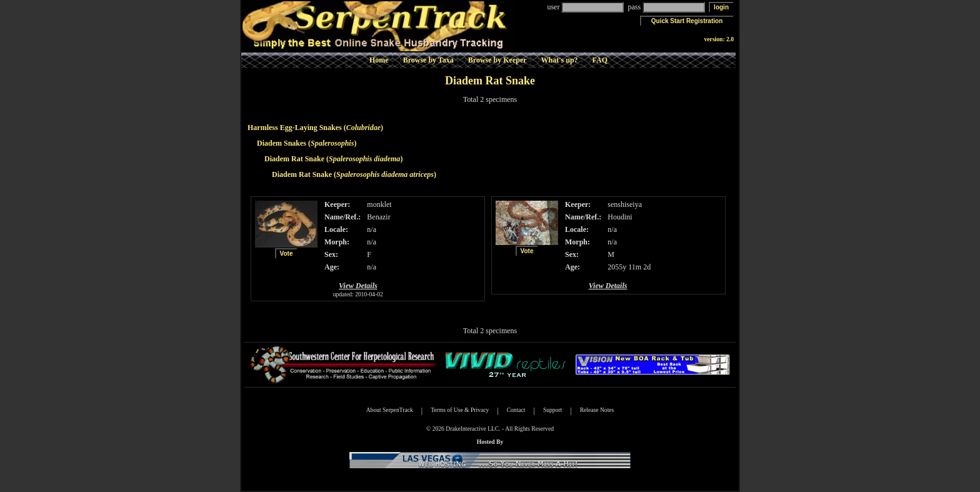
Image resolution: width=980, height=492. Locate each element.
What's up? (560, 60)
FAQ (600, 60)
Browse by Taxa (428, 60)
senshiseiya (625, 204)
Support (552, 410)
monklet (379, 204)
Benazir (378, 217)
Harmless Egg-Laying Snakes (295, 128)
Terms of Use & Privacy (460, 410)
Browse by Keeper (497, 60)
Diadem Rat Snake (294, 159)
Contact (516, 410)
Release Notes (597, 410)
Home (379, 60)
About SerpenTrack (390, 410)
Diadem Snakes (282, 143)
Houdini (620, 217)
